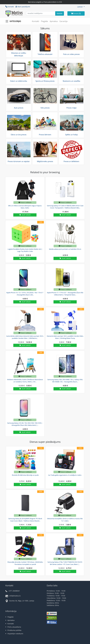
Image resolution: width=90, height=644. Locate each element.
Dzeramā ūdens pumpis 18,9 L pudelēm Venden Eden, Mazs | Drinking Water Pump (65, 337)
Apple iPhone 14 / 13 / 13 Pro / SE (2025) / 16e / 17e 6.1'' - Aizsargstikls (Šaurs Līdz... (25, 294)
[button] (81, 7)
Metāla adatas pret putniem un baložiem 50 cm (65, 249)
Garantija (63, 21)
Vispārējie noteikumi (15, 634)
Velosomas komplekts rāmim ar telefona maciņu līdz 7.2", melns (65, 520)
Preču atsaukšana (14, 627)
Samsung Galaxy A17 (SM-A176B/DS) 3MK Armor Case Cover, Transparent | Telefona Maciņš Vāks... (65, 207)
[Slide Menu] (14, 21)
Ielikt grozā (25, 215)
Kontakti (10, 7)
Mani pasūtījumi (23, 7)
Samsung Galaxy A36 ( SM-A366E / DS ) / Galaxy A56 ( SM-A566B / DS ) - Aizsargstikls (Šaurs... (65, 381)
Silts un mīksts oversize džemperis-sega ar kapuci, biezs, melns (25, 207)
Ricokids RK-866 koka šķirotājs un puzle (25, 475)
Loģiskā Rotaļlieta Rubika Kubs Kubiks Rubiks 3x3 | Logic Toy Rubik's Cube (25, 250)
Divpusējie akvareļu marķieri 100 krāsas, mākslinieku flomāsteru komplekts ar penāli (25, 563)
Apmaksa (54, 21)
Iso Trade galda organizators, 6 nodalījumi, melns (65, 475)
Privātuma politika (14, 630)
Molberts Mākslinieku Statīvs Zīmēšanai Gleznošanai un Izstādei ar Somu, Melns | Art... (25, 381)
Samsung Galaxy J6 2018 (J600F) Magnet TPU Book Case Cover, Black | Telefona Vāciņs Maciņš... (25, 520)
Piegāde (44, 21)
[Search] (60, 13)
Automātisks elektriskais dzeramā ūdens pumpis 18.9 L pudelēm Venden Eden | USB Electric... (25, 337)
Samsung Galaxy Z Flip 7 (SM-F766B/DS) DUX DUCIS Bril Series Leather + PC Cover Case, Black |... (65, 563)
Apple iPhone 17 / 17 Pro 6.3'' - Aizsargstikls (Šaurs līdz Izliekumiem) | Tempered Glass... (65, 294)
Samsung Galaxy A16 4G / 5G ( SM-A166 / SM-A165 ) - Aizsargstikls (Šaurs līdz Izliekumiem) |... (25, 424)
